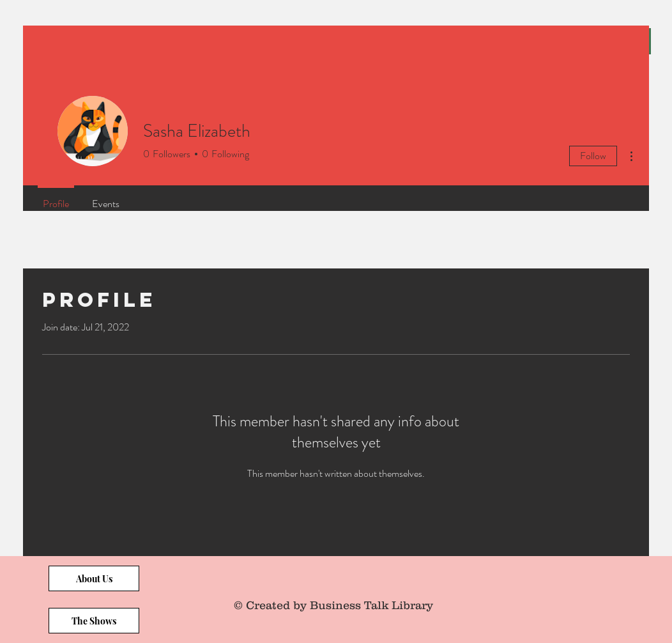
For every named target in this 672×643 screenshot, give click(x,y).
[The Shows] (94, 621)
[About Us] (94, 578)
